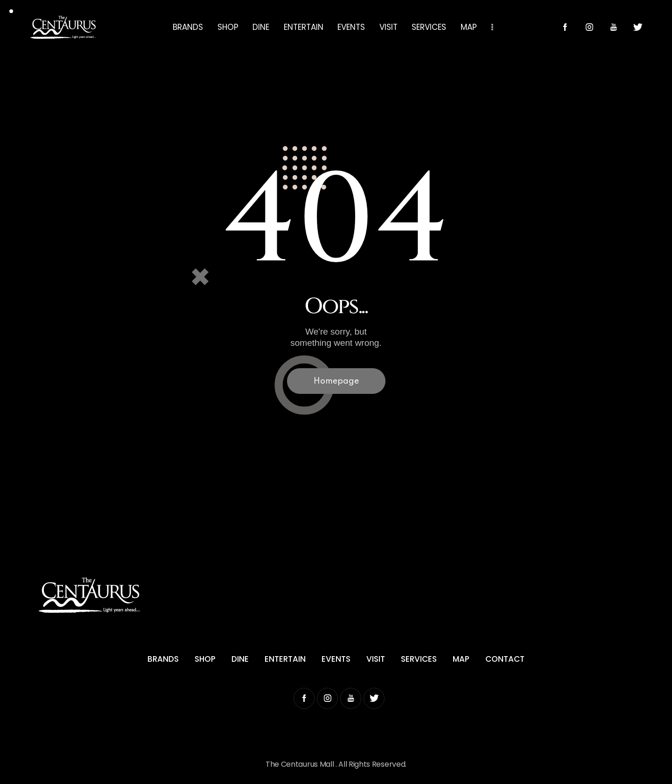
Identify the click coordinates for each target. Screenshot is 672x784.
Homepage (336, 381)
